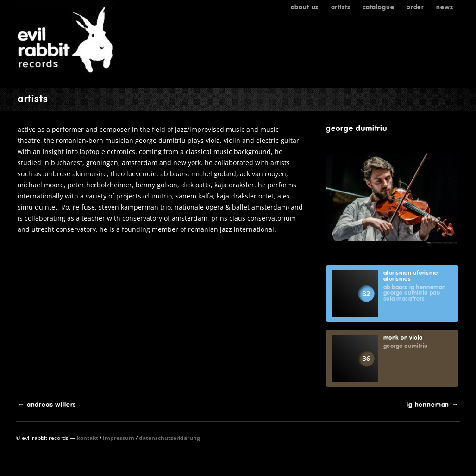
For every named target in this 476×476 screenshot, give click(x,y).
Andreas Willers (47, 404)
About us (305, 7)
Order (415, 7)
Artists (341, 7)
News (445, 7)
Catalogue (379, 7)
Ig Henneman (432, 404)
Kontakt (88, 438)
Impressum (119, 438)
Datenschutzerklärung (169, 438)
